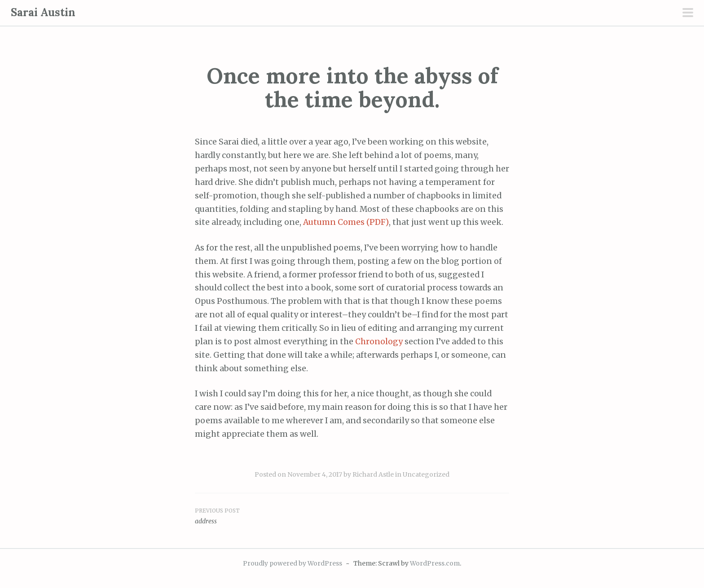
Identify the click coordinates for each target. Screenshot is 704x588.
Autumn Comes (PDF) (346, 222)
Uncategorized (426, 474)
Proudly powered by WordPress (293, 563)
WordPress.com (435, 563)
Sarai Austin (43, 12)
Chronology (379, 342)
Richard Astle (373, 474)
